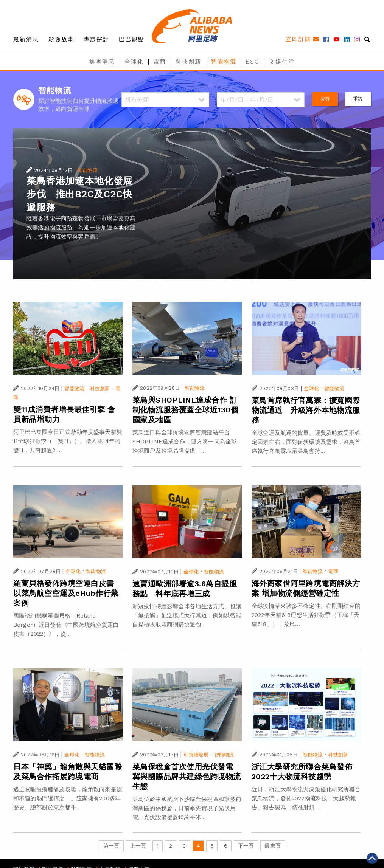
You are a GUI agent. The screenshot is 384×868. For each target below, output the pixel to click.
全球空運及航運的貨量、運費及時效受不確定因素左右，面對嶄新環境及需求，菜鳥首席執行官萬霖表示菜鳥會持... (306, 442)
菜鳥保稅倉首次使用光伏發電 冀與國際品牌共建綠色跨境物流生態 (187, 777)
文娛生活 (282, 62)
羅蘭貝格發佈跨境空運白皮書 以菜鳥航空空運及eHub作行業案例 (68, 593)
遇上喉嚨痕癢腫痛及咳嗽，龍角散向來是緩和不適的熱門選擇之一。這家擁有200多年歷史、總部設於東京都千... (68, 798)
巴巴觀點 (132, 39)
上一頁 (138, 846)
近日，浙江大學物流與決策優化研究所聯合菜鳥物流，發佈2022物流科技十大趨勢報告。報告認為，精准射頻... (306, 798)
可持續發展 (196, 755)
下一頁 (246, 846)
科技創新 (188, 62)
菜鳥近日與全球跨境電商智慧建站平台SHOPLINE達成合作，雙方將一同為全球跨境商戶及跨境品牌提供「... (185, 442)
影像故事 (61, 39)
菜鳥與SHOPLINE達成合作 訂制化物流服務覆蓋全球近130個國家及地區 (186, 410)
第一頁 (111, 846)
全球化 (134, 62)
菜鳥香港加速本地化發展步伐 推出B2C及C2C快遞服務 (80, 194)
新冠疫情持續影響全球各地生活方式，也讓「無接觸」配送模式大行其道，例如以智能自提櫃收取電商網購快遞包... (187, 615)
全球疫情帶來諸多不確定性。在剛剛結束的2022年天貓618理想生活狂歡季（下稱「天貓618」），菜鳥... (306, 615)
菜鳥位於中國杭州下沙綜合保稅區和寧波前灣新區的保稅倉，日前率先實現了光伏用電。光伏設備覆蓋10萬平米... (187, 808)
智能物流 (224, 62)
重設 (358, 99)
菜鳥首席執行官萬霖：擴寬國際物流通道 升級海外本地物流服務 (306, 410)
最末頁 (272, 846)
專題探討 (96, 39)
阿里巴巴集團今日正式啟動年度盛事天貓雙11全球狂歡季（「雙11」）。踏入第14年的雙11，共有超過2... (68, 441)
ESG (253, 62)
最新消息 (26, 39)
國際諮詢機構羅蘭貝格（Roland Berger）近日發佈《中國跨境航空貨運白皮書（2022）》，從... (66, 625)
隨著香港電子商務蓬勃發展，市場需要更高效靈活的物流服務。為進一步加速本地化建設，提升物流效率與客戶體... (81, 228)
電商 (160, 62)
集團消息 (102, 62)
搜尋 (325, 99)
